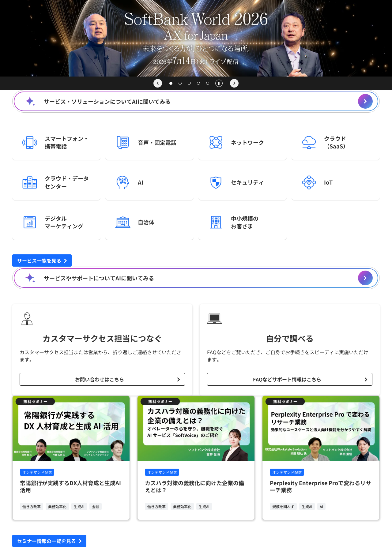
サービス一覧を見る (39, 260)
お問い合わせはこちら (100, 379)
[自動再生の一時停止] (219, 83)
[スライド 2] (180, 83)
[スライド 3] (189, 83)
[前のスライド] (158, 83)
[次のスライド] (234, 83)
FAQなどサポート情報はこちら (287, 379)
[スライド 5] (208, 83)
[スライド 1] (171, 83)
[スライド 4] (198, 83)
